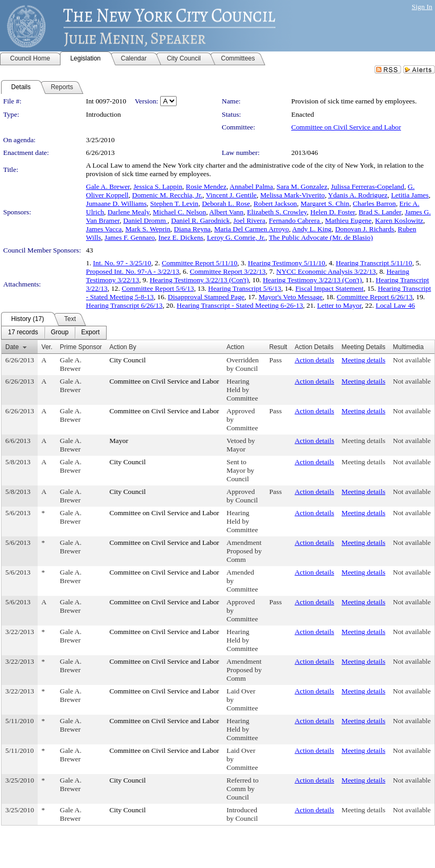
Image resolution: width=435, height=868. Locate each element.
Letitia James (410, 195)
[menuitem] (23, 333)
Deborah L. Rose (226, 203)
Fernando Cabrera (295, 220)
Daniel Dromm (145, 220)
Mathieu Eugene (349, 220)
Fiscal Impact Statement (330, 288)
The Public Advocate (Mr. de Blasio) (321, 237)
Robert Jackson (275, 203)
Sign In (422, 7)
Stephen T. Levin (174, 203)
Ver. (47, 347)
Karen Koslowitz (399, 220)
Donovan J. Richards (365, 229)
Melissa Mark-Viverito (292, 195)
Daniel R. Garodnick (201, 220)
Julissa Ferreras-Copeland (368, 186)
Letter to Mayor (340, 305)
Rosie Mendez (206, 186)
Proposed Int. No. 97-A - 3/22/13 (133, 271)
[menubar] (54, 333)
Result (278, 347)
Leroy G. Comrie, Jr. (236, 237)
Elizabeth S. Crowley (277, 212)
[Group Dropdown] (60, 333)
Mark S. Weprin (148, 229)
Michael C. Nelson (179, 212)
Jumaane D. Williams (116, 203)
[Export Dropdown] (90, 333)
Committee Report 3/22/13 (228, 271)
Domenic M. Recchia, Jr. (167, 195)
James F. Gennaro (130, 237)
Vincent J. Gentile (231, 195)
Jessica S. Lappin (158, 186)
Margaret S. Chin (325, 203)
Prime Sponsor (81, 347)
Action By (123, 347)
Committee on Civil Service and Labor (346, 127)
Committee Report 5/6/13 (158, 288)
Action (235, 347)
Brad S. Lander (380, 212)
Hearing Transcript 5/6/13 (245, 288)
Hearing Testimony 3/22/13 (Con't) (199, 280)
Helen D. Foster (333, 212)
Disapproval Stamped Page (206, 297)
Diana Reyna (192, 229)
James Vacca (104, 229)
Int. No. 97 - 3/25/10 (122, 263)
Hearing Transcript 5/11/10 (374, 263)
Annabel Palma (251, 186)
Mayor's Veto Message (290, 297)
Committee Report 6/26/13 (375, 297)
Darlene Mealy (129, 212)
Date (12, 347)
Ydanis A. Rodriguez (358, 195)
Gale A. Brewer (108, 186)
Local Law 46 (395, 305)
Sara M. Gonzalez (302, 186)
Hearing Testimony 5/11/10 (286, 263)
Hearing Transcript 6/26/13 (124, 305)
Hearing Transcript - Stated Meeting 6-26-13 (240, 305)
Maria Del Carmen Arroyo (252, 229)
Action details (314, 360)
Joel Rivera (249, 220)
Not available (412, 360)
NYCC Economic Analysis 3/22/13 (326, 271)
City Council (128, 360)
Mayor (119, 441)
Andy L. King (312, 229)
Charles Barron (374, 203)
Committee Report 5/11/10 (199, 263)
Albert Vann (226, 212)
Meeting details (364, 360)
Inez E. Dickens (181, 237)
